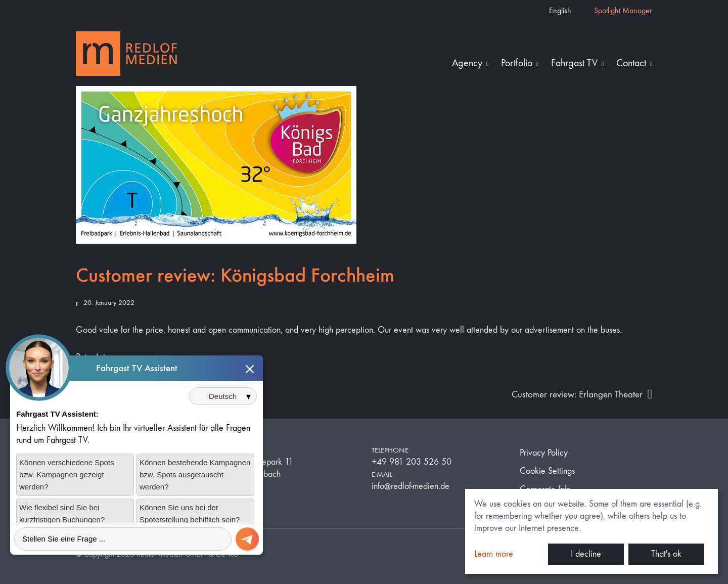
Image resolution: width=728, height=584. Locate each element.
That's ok (666, 554)
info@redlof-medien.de (411, 486)
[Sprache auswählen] (223, 404)
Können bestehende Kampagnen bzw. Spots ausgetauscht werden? (195, 482)
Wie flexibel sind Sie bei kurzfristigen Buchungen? (62, 521)
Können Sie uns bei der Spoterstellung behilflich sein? (190, 521)
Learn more (494, 554)
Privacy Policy (544, 453)
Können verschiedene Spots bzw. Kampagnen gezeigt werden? (67, 482)
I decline (586, 554)
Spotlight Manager (623, 10)
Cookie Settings (547, 471)
